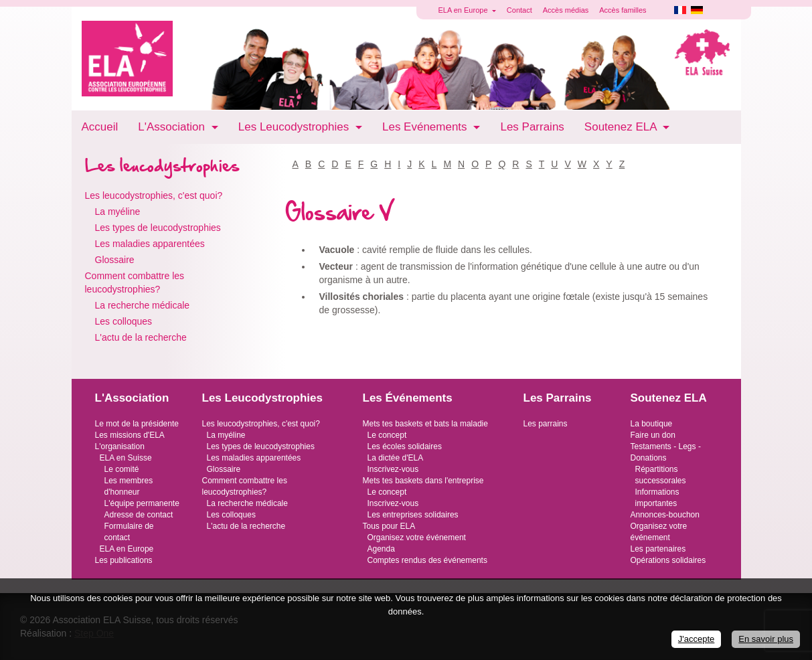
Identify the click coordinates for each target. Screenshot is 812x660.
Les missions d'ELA (130, 435)
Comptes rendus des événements (427, 560)
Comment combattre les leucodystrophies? (135, 282)
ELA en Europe (127, 549)
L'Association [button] (173, 127)
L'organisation (120, 446)
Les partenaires (658, 549)
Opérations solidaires (668, 560)
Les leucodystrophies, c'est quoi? (154, 195)
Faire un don (653, 435)
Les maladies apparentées (150, 244)
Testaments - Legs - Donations (666, 452)
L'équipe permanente (142, 503)
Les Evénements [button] (426, 127)
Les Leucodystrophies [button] (295, 127)
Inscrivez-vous (393, 469)
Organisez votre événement (417, 538)
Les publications (124, 560)
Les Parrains (532, 127)
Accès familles (623, 10)
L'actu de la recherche (141, 337)
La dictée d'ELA (396, 458)
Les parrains (546, 424)
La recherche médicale (143, 305)
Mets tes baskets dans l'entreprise (423, 481)
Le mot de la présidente (137, 424)
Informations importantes (657, 498)
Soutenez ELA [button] (622, 127)
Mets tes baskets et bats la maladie (425, 424)
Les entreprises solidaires (413, 515)
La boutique (652, 424)
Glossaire (115, 260)
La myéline (118, 212)
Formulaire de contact (129, 532)
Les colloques (124, 321)
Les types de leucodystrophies (158, 228)
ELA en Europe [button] (464, 10)
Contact (519, 10)
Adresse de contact (139, 515)
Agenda (381, 549)
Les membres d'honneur (129, 486)
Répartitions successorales (661, 475)
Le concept (387, 435)
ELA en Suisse (126, 458)
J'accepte (697, 639)
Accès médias (566, 10)
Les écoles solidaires (405, 446)
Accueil (100, 127)
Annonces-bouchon (665, 515)
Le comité (122, 469)
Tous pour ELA (389, 526)
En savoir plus (766, 639)
